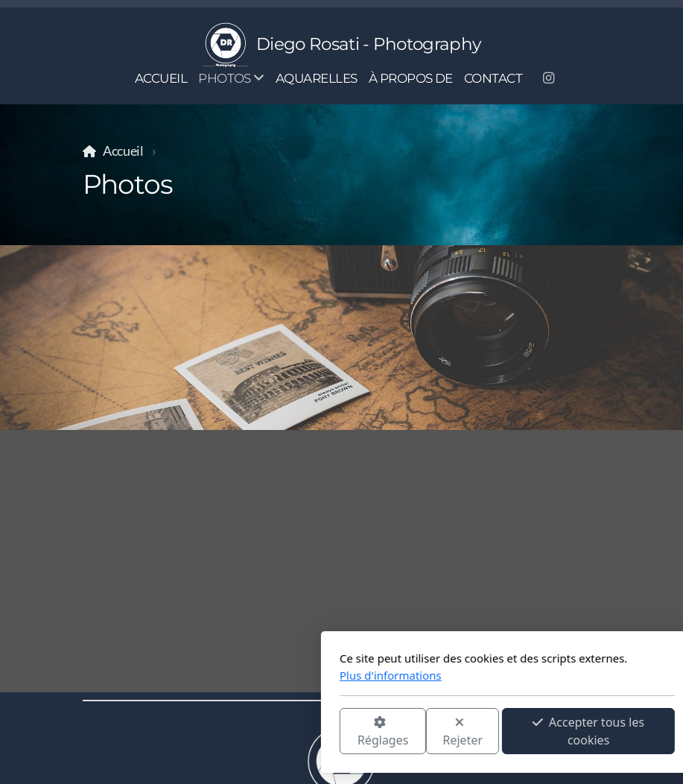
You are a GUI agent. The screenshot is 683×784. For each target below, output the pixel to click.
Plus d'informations (225, 675)
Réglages (217, 732)
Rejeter (297, 732)
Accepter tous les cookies (423, 731)
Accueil (123, 151)
